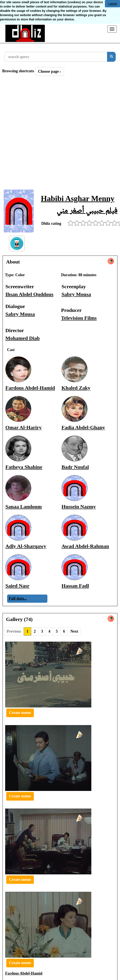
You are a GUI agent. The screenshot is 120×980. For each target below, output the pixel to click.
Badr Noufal (75, 467)
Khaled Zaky (76, 388)
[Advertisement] (51, 134)
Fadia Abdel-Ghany (83, 427)
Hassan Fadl (75, 586)
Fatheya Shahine (24, 467)
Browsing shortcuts (18, 71)
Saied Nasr (17, 586)
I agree (112, 4)
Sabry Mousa (76, 294)
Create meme (20, 713)
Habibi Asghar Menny (78, 199)
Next (74, 631)
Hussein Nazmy (79, 507)
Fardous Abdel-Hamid (30, 388)
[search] (111, 57)
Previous (14, 631)
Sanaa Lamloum (24, 507)
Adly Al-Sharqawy (26, 546)
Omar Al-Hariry (23, 427)
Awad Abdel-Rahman (85, 546)
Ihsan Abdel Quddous (29, 294)
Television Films (79, 318)
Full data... (18, 598)
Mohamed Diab (23, 338)
